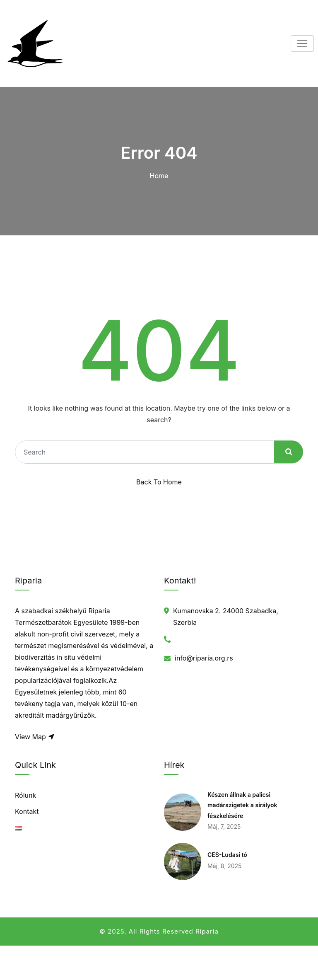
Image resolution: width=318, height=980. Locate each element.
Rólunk (25, 795)
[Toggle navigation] (302, 44)
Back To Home (159, 482)
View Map (35, 737)
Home (159, 176)
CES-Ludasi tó (227, 855)
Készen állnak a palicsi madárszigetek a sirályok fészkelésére (242, 805)
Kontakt (27, 811)
